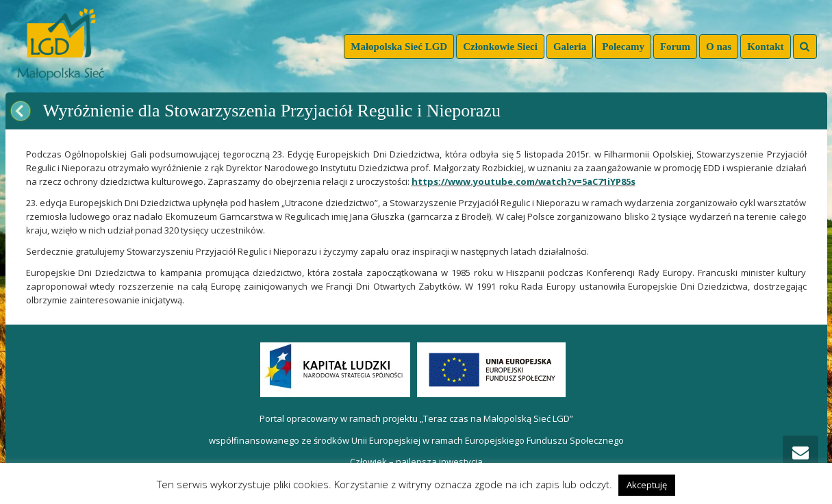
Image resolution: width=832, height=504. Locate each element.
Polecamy (623, 47)
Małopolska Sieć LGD (399, 47)
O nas (719, 47)
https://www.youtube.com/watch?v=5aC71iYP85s (524, 181)
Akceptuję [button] (647, 485)
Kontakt (765, 47)
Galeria (570, 47)
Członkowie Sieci (500, 47)
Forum (675, 47)
